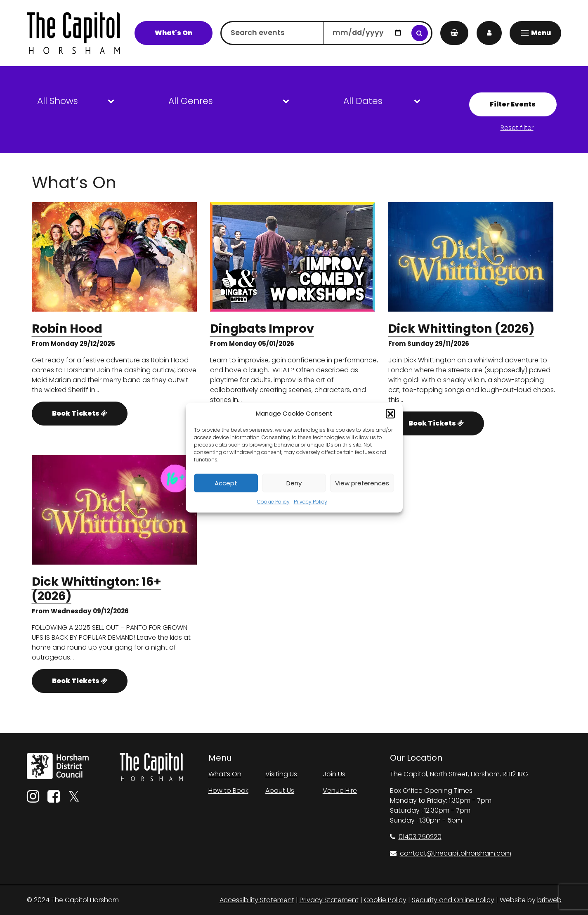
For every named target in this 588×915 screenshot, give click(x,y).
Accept (226, 483)
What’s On (225, 774)
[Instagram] (33, 799)
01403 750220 (416, 837)
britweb (549, 900)
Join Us (334, 774)
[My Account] (489, 33)
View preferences (362, 483)
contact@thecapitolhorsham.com (451, 853)
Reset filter (517, 128)
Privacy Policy (311, 502)
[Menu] (535, 33)
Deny (294, 483)
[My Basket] (454, 33)
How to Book (228, 791)
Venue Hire (340, 791)
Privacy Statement (329, 900)
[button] (390, 414)
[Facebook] (54, 799)
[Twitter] (74, 799)
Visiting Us (281, 774)
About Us (280, 791)
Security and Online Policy (453, 900)
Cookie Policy (273, 502)
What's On (174, 33)
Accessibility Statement (257, 900)
